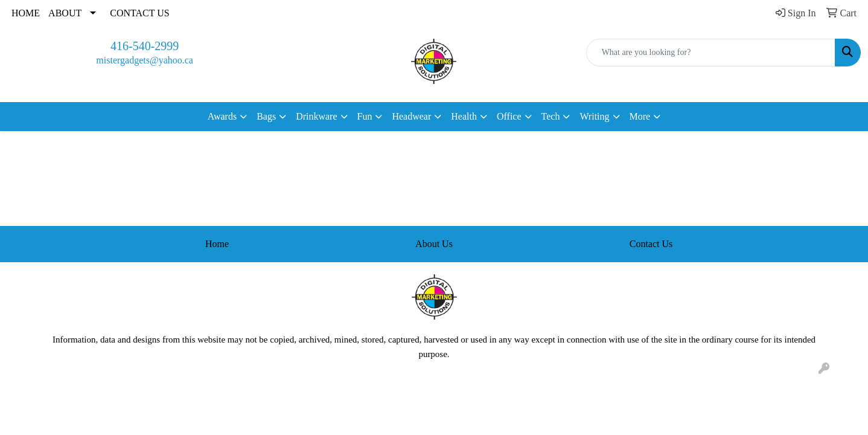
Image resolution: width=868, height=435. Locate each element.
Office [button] (509, 116)
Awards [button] (222, 116)
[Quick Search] (711, 53)
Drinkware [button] (316, 116)
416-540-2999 (145, 46)
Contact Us (651, 244)
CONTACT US (139, 13)
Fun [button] (365, 116)
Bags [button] (266, 116)
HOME (26, 13)
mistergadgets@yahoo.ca (145, 60)
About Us (434, 244)
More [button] (640, 116)
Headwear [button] (411, 116)
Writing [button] (594, 116)
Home (217, 244)
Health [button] (464, 116)
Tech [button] (551, 116)
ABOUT (65, 13)
